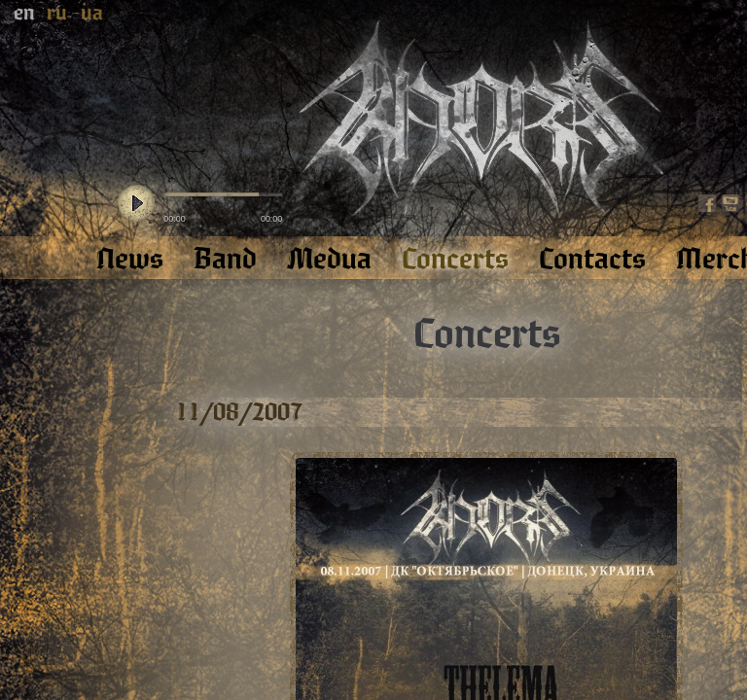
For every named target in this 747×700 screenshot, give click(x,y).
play (136, 204)
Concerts (487, 334)
